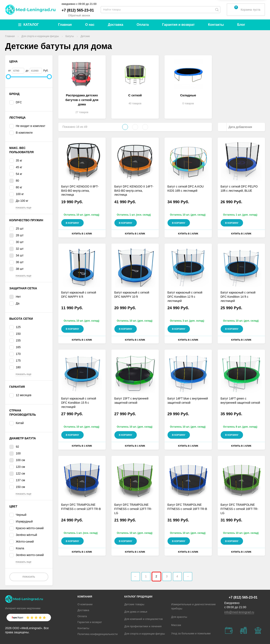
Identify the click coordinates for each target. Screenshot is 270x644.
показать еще (24, 208)
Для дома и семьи (136, 612)
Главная (65, 25)
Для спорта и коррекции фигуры (145, 634)
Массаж (176, 625)
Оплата (143, 25)
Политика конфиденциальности (98, 634)
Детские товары (134, 604)
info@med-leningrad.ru (239, 612)
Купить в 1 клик (82, 234)
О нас (90, 25)
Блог (241, 25)
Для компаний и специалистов (144, 619)
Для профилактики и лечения (143, 626)
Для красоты (179, 617)
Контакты (216, 25)
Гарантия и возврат (178, 25)
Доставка (116, 25)
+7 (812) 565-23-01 (78, 10)
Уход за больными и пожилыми (191, 633)
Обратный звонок (79, 15)
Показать (29, 577)
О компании (85, 604)
